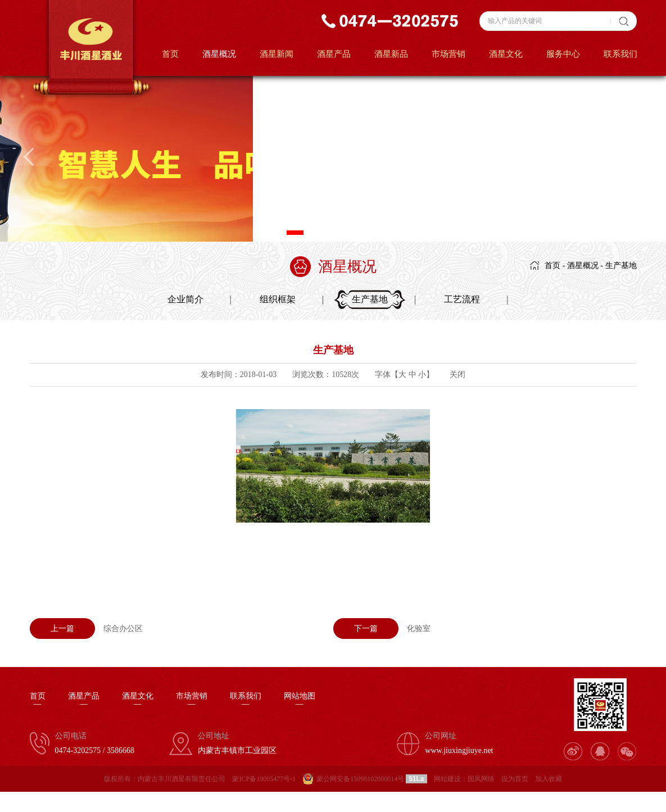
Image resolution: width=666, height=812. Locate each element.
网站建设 (447, 779)
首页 (170, 54)
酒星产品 (334, 54)
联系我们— (246, 700)
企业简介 (185, 299)
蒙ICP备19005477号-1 (264, 779)
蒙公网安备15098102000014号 (360, 779)
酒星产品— (84, 700)
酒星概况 (219, 54)
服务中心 (563, 54)
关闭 (457, 375)
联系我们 (620, 54)
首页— (38, 700)
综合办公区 (86, 629)
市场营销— (192, 700)
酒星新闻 (277, 54)
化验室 (382, 629)
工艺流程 (462, 299)
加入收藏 (549, 779)
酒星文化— (138, 700)
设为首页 (515, 779)
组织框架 (278, 299)
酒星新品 (391, 54)
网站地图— (300, 700)
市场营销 (448, 54)
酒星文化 (506, 54)
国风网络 (481, 779)
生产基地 (621, 266)
